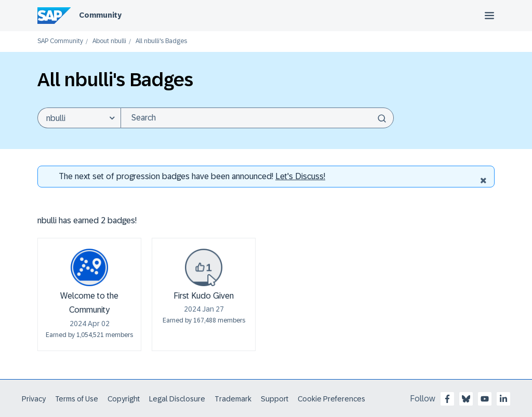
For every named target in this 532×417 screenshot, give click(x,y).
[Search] (257, 118)
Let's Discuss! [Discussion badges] (300, 176)
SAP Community (60, 41)
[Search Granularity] (79, 118)
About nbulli (109, 41)
